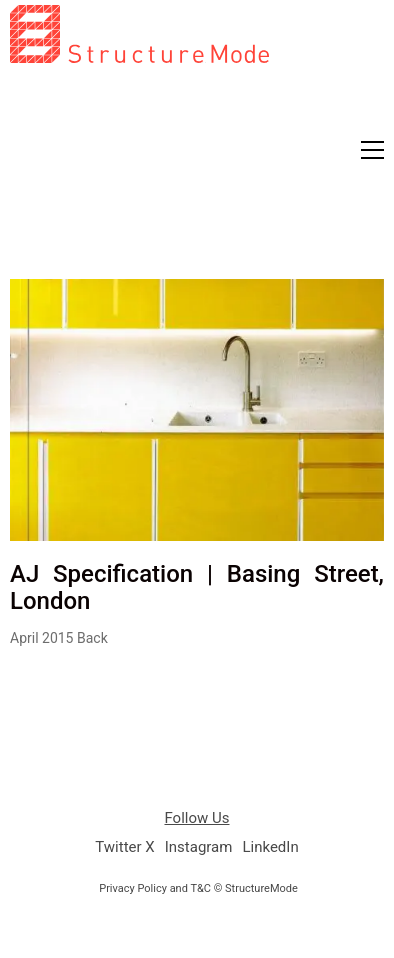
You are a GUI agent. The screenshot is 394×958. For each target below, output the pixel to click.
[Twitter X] (124, 848)
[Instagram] (199, 848)
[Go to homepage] (139, 134)
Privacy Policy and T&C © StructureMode (198, 888)
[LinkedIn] (270, 848)
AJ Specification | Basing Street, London (197, 587)
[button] (372, 150)
